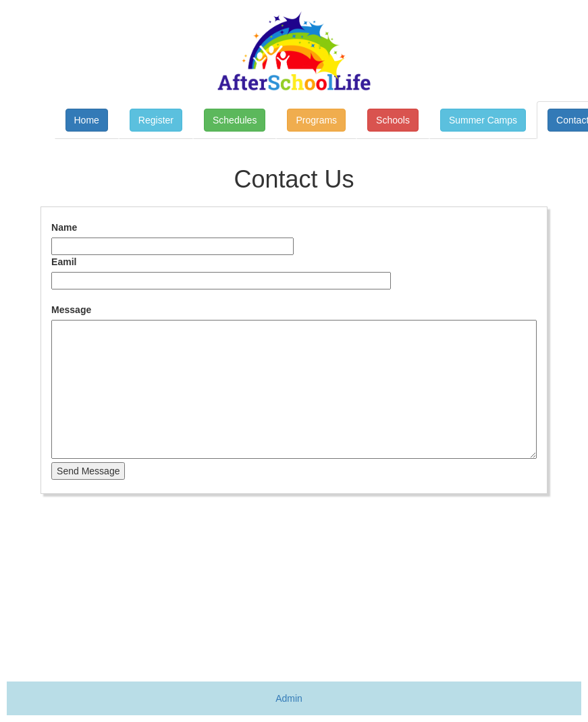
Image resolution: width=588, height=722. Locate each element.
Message (71, 310)
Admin (289, 698)
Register (156, 120)
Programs (316, 120)
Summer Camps (483, 120)
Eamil (64, 262)
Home (87, 120)
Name (64, 227)
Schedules (235, 120)
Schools (393, 120)
